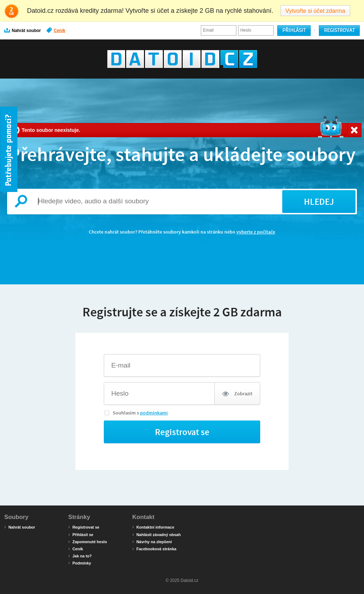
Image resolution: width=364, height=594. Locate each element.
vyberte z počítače (256, 232)
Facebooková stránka (154, 548)
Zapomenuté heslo (88, 541)
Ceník (56, 30)
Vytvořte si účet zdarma (315, 11)
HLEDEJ (319, 202)
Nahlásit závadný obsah (156, 534)
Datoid (182, 59)
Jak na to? (80, 556)
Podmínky (80, 563)
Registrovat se (84, 527)
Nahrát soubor (23, 30)
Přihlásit (294, 30)
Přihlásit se (81, 534)
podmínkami (154, 413)
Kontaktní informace (153, 527)
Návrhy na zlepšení (152, 541)
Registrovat (339, 30)
